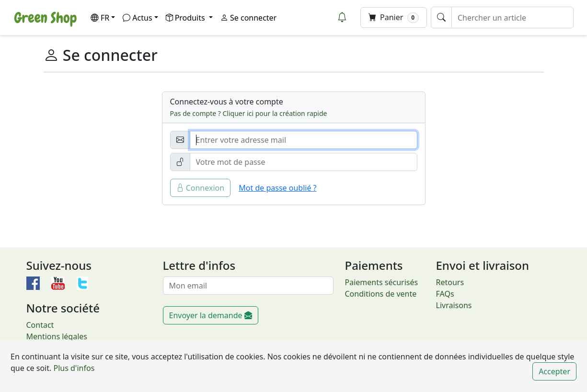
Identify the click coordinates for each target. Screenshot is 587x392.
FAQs (445, 294)
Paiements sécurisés (382, 282)
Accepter (554, 371)
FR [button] (100, 18)
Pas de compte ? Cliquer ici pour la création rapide (249, 113)
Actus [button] (137, 18)
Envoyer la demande (211, 315)
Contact (40, 325)
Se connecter (248, 18)
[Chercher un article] (512, 17)
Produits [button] (186, 18)
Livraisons (454, 305)
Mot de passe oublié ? (277, 188)
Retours (450, 282)
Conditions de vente (381, 294)
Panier (394, 17)
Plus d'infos (73, 368)
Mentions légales (57, 336)
